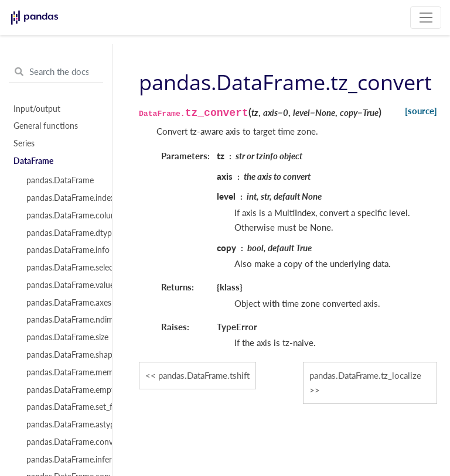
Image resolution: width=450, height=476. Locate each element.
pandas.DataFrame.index (63, 198)
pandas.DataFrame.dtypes (63, 233)
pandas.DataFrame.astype (63, 424)
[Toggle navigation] (426, 18)
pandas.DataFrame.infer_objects (63, 460)
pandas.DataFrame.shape (63, 355)
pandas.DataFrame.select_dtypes (63, 268)
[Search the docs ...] (56, 72)
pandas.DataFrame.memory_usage (63, 372)
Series (24, 143)
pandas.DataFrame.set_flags (63, 407)
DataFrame (33, 161)
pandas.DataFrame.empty (63, 390)
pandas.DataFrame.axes (63, 303)
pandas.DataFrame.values (63, 285)
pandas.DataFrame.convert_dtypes (63, 442)
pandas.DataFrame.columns (63, 215)
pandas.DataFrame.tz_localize (365, 375)
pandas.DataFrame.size (63, 337)
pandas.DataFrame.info (63, 250)
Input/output (37, 109)
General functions (46, 126)
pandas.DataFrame (60, 180)
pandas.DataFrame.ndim (63, 320)
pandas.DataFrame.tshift (204, 375)
